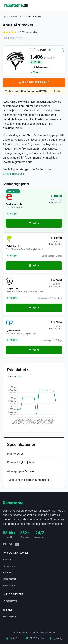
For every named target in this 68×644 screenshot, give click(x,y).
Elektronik (7, 573)
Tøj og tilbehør (9, 579)
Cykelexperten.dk (13, 174)
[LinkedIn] (17, 544)
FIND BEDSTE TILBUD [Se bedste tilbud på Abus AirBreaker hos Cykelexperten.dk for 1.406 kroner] (34, 82)
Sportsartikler (9, 586)
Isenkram (7, 560)
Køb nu (34, 223)
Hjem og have (9, 566)
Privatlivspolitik (10, 617)
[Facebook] (5, 544)
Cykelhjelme (17, 17)
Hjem (5, 17)
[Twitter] (11, 544)
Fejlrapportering (10, 601)
